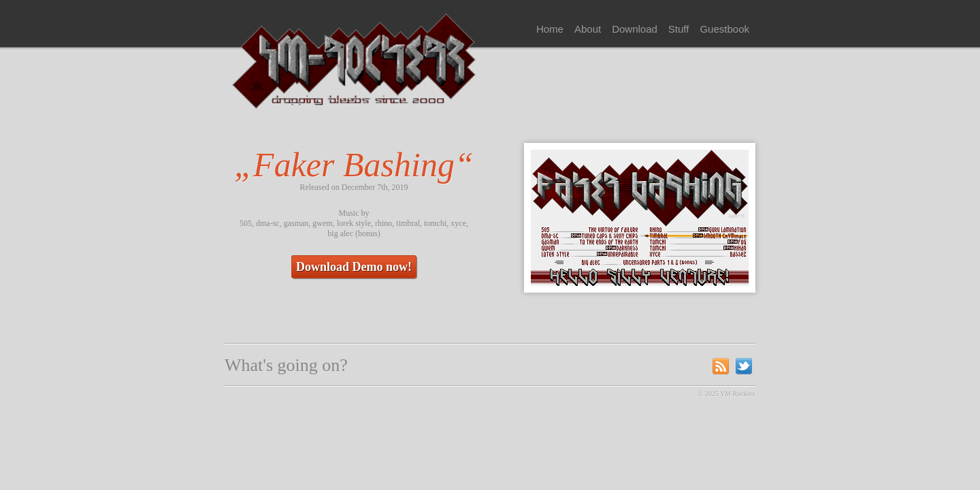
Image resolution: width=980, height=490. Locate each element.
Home (550, 29)
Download (635, 29)
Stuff (679, 29)
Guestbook (724, 29)
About (588, 29)
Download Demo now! (354, 267)
